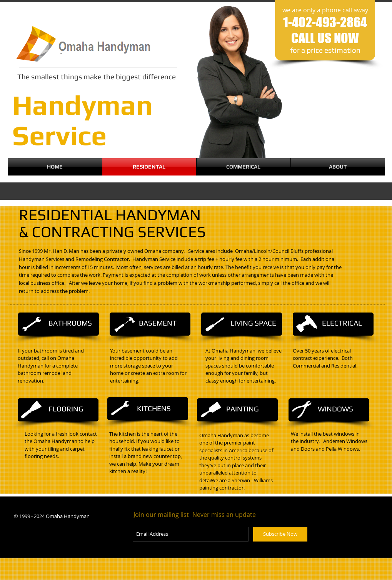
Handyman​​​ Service (83, 120)
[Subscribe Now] (280, 534)
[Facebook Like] (38, 543)
